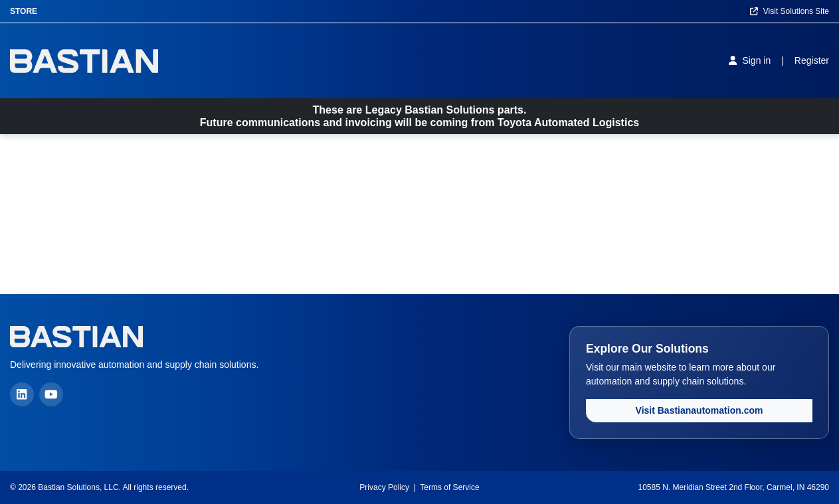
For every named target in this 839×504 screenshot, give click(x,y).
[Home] (84, 61)
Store (24, 11)
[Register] (812, 61)
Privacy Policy (384, 487)
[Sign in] (750, 60)
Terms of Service (449, 487)
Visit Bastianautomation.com (699, 410)
